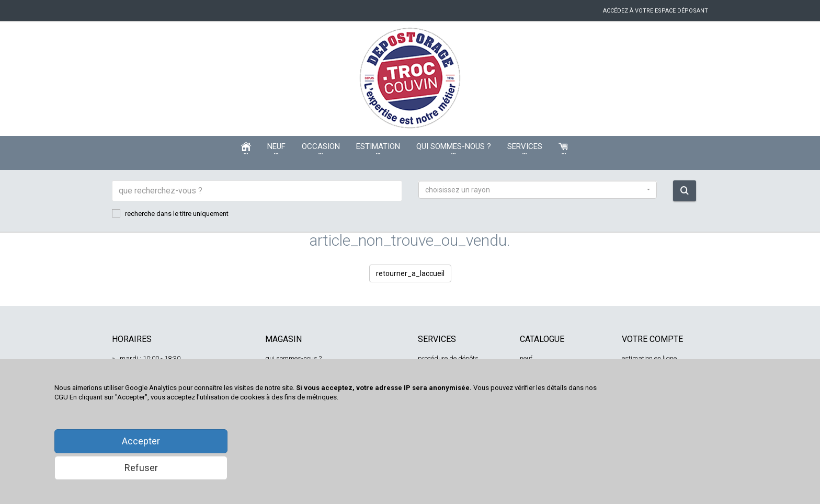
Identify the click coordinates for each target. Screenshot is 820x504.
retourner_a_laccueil (410, 273)
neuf (526, 358)
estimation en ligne (649, 358)
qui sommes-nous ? (293, 358)
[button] (538, 190)
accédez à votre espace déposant (656, 11)
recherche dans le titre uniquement (170, 213)
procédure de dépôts (448, 358)
